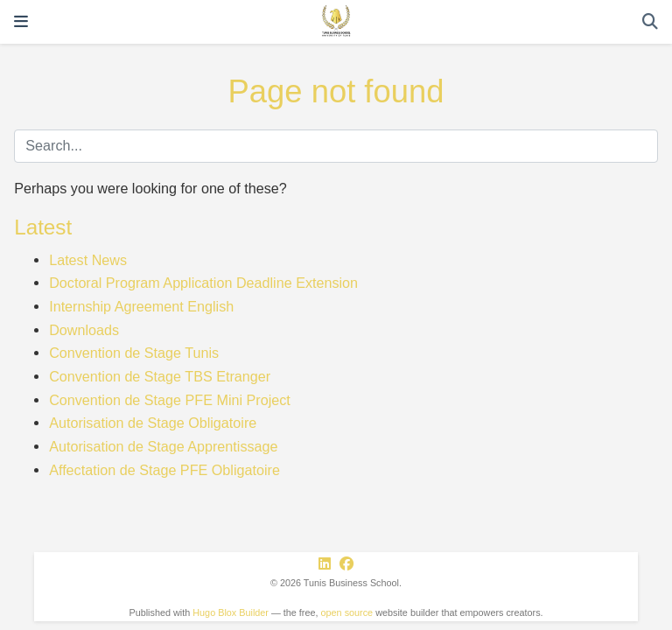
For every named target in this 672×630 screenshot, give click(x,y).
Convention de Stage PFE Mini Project (170, 400)
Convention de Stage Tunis (134, 353)
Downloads (84, 330)
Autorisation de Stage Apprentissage (163, 446)
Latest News (88, 260)
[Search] (650, 22)
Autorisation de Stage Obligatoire (153, 423)
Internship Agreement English (141, 306)
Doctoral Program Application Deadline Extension (203, 283)
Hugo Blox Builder (231, 612)
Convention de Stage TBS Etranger (160, 376)
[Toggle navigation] (21, 22)
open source (347, 612)
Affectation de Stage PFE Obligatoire (164, 470)
